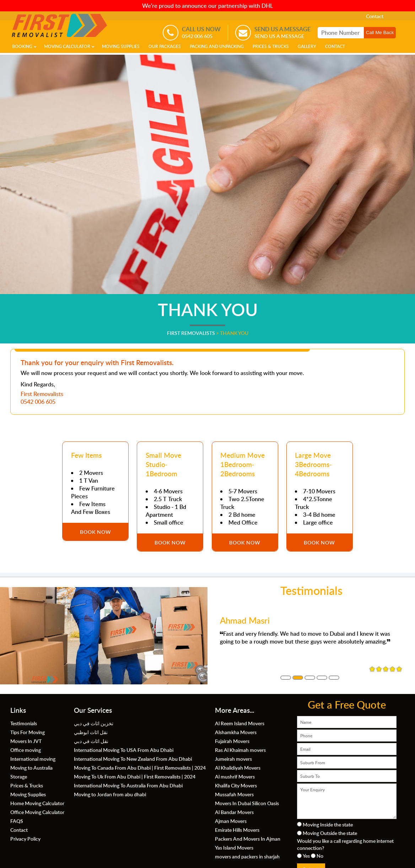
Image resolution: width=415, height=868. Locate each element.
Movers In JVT (26, 741)
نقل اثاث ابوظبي (91, 732)
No (320, 856)
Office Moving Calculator (37, 812)
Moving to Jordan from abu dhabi (110, 794)
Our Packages (165, 46)
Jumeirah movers (233, 759)
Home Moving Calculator (37, 803)
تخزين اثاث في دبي (94, 723)
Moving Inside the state (328, 824)
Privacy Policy (25, 839)
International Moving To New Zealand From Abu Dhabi (133, 759)
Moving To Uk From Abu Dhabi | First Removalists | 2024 (135, 776)
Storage (19, 776)
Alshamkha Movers (236, 732)
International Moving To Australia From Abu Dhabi (128, 785)
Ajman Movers (231, 821)
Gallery (307, 46)
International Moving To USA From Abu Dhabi (124, 750)
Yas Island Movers (234, 847)
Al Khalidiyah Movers (238, 767)
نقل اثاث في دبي (91, 741)
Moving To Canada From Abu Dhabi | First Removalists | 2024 (140, 767)
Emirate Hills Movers (237, 830)
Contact (375, 16)
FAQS (17, 821)
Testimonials (24, 723)
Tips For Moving (28, 732)
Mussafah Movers (234, 794)
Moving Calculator (67, 46)
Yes (306, 856)
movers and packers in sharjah (247, 856)
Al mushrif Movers (235, 776)
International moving (33, 759)
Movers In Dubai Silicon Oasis (247, 803)
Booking (22, 46)
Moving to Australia (31, 767)
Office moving (26, 750)
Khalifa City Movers (236, 785)
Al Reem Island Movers (240, 723)
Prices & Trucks (271, 46)
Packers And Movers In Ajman (248, 839)
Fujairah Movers (232, 741)
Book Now (96, 532)
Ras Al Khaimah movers (240, 750)
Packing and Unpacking (217, 46)
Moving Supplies (121, 46)
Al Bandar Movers (234, 812)
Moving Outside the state (330, 833)
